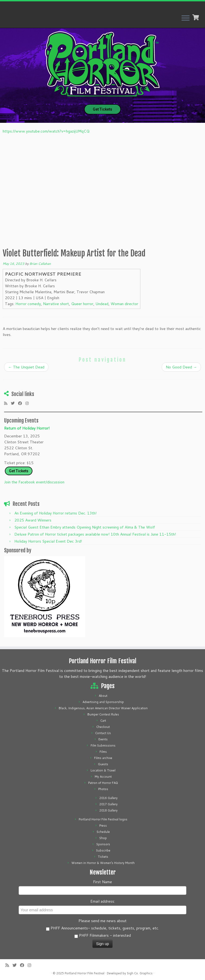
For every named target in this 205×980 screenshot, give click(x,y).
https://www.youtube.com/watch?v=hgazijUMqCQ (46, 131)
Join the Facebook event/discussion (34, 482)
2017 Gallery (108, 804)
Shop (103, 838)
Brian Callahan (40, 264)
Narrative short (56, 304)
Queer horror (82, 304)
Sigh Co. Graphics (140, 973)
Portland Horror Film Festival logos (103, 819)
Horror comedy (28, 304)
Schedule (103, 832)
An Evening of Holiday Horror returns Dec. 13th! (55, 513)
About (103, 696)
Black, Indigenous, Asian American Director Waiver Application (103, 708)
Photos (103, 789)
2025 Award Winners (33, 520)
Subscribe (103, 850)
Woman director (124, 304)
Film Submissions (103, 745)
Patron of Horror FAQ (103, 783)
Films (103, 752)
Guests (103, 764)
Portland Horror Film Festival (85, 973)
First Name (102, 882)
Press (103, 826)
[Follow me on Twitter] (14, 403)
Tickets (103, 857)
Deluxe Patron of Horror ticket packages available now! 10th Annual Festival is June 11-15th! (95, 534)
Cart (103, 721)
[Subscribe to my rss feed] (7, 403)
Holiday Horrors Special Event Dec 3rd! (48, 541)
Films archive (103, 758)
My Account (103, 777)
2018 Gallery (108, 810)
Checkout (103, 727)
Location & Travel (103, 770)
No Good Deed (181, 367)
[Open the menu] (186, 18)
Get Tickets (102, 109)
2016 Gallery (108, 798)
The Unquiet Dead (26, 367)
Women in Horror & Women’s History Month (103, 863)
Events (103, 739)
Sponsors (103, 844)
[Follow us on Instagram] (29, 403)
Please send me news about (102, 921)
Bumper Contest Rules (103, 714)
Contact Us (103, 733)
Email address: (103, 901)
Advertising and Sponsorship (103, 702)
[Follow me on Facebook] (22, 403)
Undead (102, 304)
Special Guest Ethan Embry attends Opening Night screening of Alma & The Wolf (85, 527)
